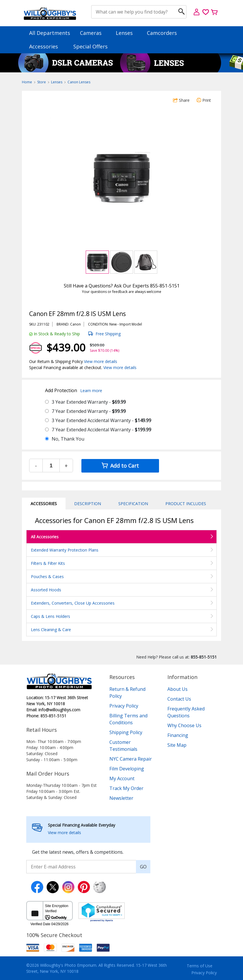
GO (143, 867)
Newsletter (121, 798)
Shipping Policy (126, 732)
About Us (177, 689)
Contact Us (179, 699)
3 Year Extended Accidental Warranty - (101, 420)
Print (204, 100)
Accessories (46, 46)
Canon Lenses (79, 82)
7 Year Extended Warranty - (89, 411)
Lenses (127, 33)
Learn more (91, 391)
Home (27, 82)
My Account (122, 778)
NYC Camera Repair (131, 759)
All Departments (50, 33)
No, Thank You (68, 439)
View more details (101, 361)
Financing (178, 735)
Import (125, 324)
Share (181, 100)
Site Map (177, 745)
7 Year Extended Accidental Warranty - (101, 430)
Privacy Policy (124, 706)
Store (42, 82)
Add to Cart (120, 466)
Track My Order (126, 788)
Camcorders (165, 33)
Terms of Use (200, 966)
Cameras (94, 33)
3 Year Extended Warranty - (89, 402)
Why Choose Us (184, 725)
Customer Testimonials (123, 746)
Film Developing (127, 769)
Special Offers (90, 46)
